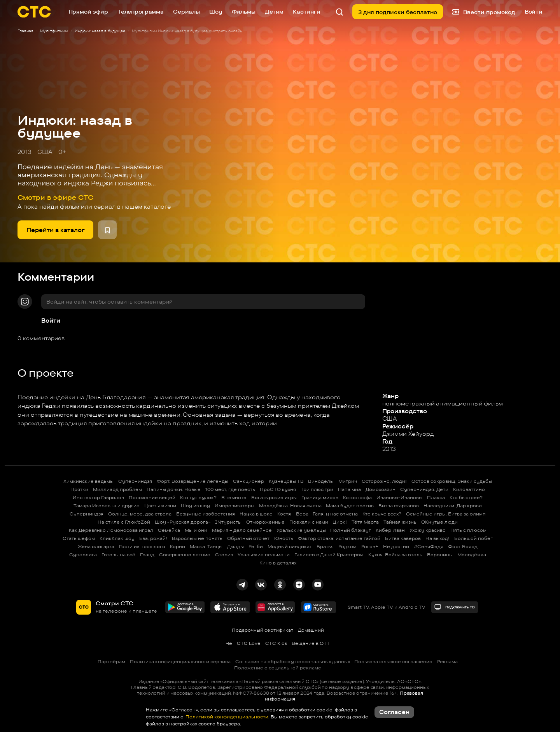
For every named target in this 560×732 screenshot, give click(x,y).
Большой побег (473, 538)
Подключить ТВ (454, 607)
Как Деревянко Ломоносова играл (111, 530)
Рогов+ (370, 546)
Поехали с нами (309, 522)
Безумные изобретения (206, 514)
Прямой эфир (88, 11)
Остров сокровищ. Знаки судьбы (452, 481)
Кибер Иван (390, 530)
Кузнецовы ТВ (286, 481)
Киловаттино (469, 489)
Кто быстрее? (466, 497)
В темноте (234, 497)
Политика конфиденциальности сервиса (180, 661)
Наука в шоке (256, 514)
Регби (256, 546)
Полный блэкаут (351, 530)
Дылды (235, 546)
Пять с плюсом (468, 530)
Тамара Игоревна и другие (107, 506)
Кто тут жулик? (198, 497)
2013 (24, 152)
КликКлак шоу (117, 538)
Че (229, 643)
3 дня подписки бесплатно (398, 12)
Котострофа (357, 497)
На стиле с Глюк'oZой (124, 522)
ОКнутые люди (439, 522)
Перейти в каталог (56, 230)
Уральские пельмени (264, 555)
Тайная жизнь (400, 522)
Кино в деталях (278, 563)
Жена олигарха (96, 546)
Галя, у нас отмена (335, 514)
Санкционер (248, 481)
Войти (51, 321)
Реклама (447, 661)
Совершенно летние (185, 555)
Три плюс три (317, 489)
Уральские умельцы (301, 530)
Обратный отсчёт (248, 538)
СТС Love (249, 643)
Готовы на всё (118, 555)
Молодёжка (472, 555)
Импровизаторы (234, 506)
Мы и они (196, 530)
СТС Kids (276, 643)
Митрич (348, 481)
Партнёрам (111, 661)
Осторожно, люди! (384, 481)
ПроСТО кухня (278, 489)
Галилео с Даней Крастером (329, 555)
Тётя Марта (365, 522)
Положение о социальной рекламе (278, 668)
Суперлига (83, 555)
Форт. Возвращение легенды (192, 481)
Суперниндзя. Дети (424, 489)
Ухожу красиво (428, 530)
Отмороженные (265, 522)
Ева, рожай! (153, 538)
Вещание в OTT (311, 643)
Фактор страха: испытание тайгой (339, 538)
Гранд (147, 555)
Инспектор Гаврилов (98, 497)
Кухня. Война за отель (395, 555)
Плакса (436, 497)
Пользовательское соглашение (393, 661)
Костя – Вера (293, 514)
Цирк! (340, 522)
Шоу (216, 11)
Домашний (311, 630)
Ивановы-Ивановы (399, 497)
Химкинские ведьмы (88, 481)
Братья (325, 546)
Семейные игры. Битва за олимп (446, 514)
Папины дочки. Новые (174, 489)
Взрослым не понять (197, 538)
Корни (178, 546)
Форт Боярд (463, 546)
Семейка (169, 530)
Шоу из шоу (195, 506)
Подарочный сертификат (262, 630)
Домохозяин (381, 489)
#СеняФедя (429, 546)
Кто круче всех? (382, 514)
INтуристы (228, 522)
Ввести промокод (484, 12)
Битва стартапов (399, 506)
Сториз (224, 555)
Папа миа (349, 489)
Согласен (394, 712)
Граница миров (320, 497)
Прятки (79, 489)
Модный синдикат (290, 546)
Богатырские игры (274, 497)
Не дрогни (396, 546)
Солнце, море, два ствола (140, 514)
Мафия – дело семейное (242, 530)
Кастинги (307, 11)
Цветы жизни (160, 506)
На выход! (437, 538)
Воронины (440, 555)
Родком (347, 546)
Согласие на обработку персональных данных (293, 661)
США (45, 152)
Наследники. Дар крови (453, 506)
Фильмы (244, 11)
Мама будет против (350, 506)
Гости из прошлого (142, 546)
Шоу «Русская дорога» (183, 522)
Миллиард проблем (117, 489)
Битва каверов (403, 538)
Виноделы (321, 481)
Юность (284, 538)
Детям (274, 11)
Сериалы (186, 11)
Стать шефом (79, 538)
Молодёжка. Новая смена (290, 506)
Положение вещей (152, 497)
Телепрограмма (141, 11)
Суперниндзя (135, 481)
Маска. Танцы (206, 546)
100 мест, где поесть (230, 489)
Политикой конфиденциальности (226, 717)
